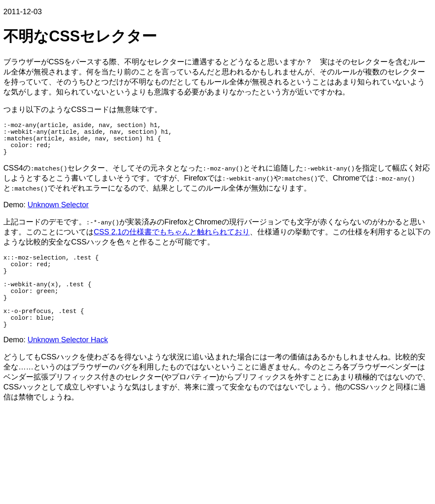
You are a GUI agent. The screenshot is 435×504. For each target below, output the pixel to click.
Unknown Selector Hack (68, 367)
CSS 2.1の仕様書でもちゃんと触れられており (172, 240)
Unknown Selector (58, 213)
